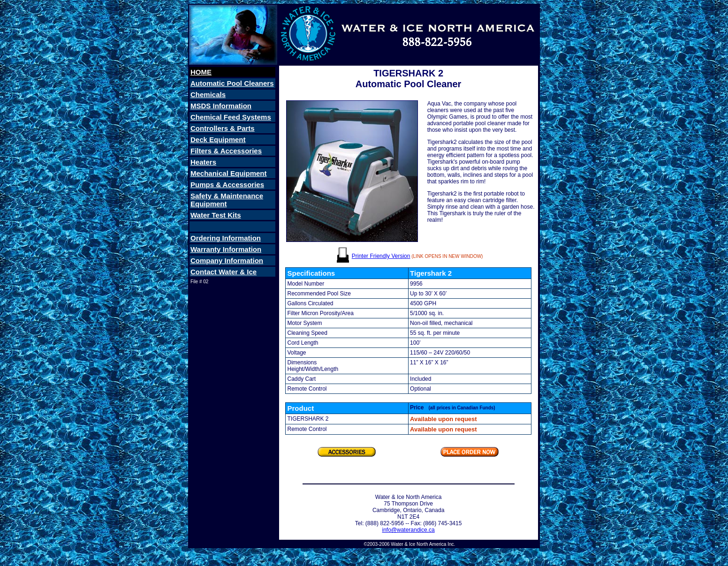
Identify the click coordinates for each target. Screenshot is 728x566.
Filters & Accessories (226, 151)
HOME (201, 72)
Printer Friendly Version (381, 256)
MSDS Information (221, 106)
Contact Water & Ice (224, 272)
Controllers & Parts (223, 128)
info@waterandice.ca (408, 530)
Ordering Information (226, 238)
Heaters (203, 162)
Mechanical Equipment (229, 173)
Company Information (227, 260)
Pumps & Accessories (227, 185)
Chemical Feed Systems (231, 117)
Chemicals (208, 94)
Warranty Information (226, 249)
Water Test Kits (216, 215)
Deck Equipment (218, 140)
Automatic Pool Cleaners (232, 83)
